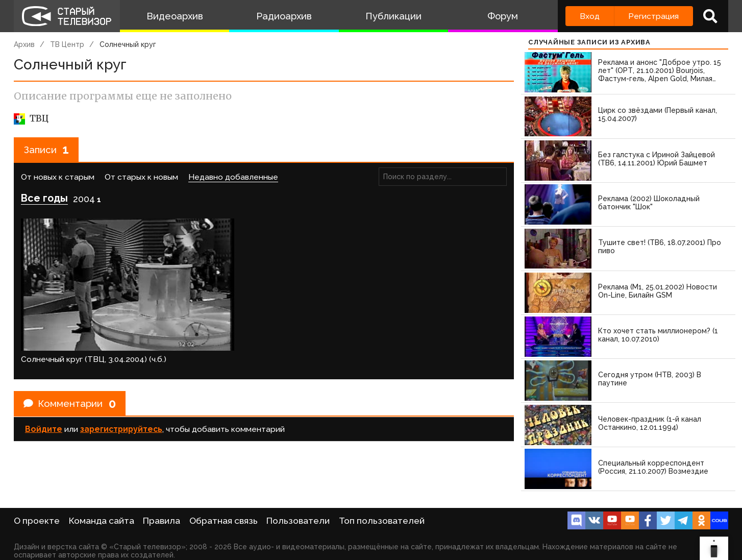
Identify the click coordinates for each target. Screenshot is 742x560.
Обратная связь (224, 521)
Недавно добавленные (233, 178)
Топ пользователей (382, 521)
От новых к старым (58, 178)
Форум (503, 16)
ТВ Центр (67, 44)
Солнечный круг (128, 44)
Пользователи (298, 521)
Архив (24, 44)
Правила (162, 521)
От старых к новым (141, 178)
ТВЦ (31, 118)
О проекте (37, 521)
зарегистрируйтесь (121, 400)
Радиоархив (284, 16)
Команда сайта (102, 521)
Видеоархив (175, 16)
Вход (590, 16)
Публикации (393, 16)
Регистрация (653, 16)
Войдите (44, 400)
